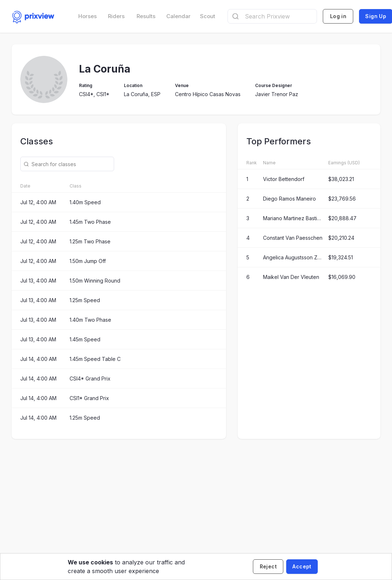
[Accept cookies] (302, 567)
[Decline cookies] (268, 567)
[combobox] (272, 16)
